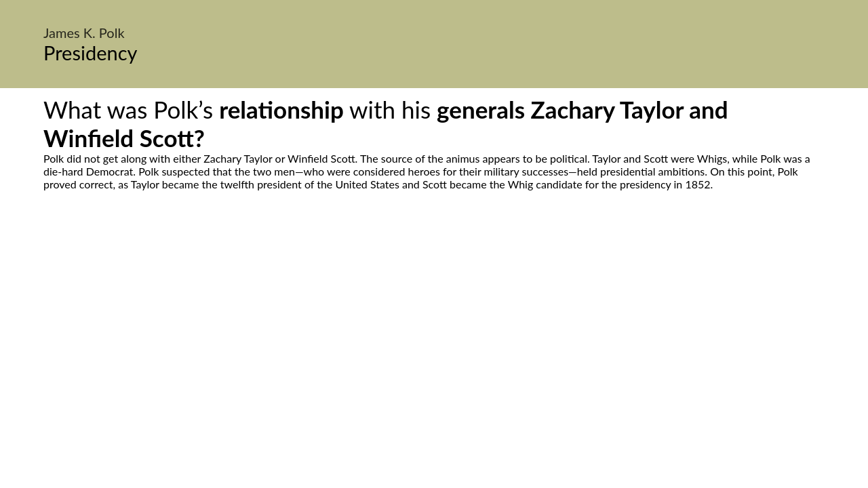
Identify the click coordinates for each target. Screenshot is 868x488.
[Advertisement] (434, 318)
